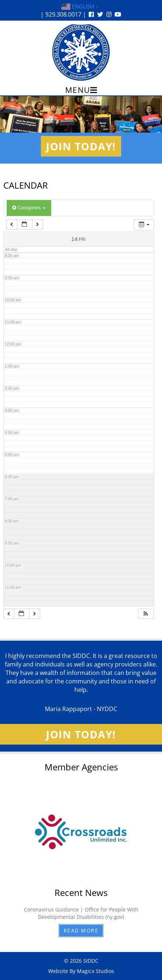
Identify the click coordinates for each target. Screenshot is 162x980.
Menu (81, 90)
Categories (29, 208)
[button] (146, 614)
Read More (81, 930)
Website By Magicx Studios (81, 971)
